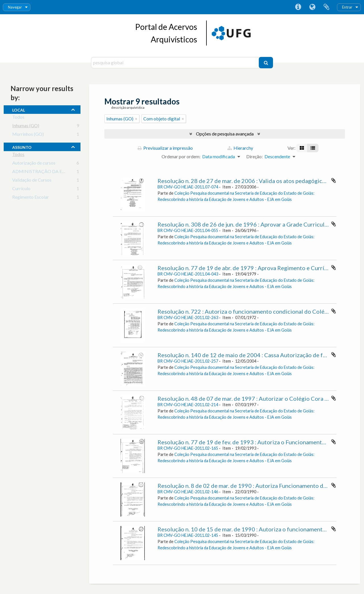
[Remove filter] (136, 119)
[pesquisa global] (176, 63)
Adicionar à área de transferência (334, 180)
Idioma (312, 7)
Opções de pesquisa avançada (225, 134)
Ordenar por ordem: (181, 156)
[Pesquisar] (266, 63)
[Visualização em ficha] (302, 148)
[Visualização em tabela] (313, 148)
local (19, 109)
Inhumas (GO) (26, 127)
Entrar (347, 7)
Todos (18, 118)
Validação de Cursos (32, 181)
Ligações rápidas (298, 7)
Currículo (21, 189)
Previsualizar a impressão (165, 148)
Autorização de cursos (34, 164)
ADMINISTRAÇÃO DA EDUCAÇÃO (49, 172)
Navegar (15, 7)
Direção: (255, 156)
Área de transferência (326, 7)
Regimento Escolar (31, 198)
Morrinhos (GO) (28, 135)
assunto (22, 147)
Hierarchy (240, 148)
